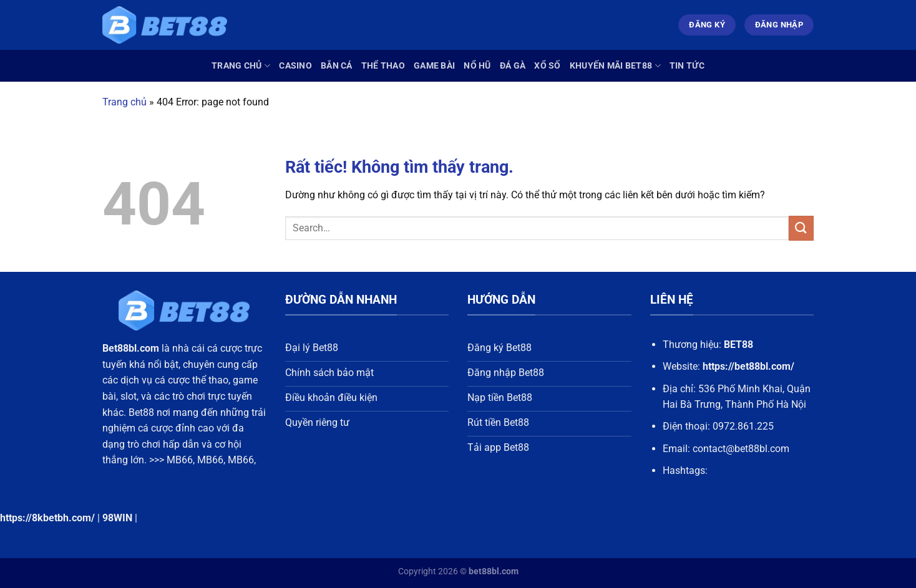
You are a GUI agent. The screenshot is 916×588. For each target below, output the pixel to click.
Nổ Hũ (477, 66)
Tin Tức (687, 66)
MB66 (180, 460)
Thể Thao (383, 66)
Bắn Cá (337, 66)
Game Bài (434, 66)
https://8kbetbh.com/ (47, 518)
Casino (295, 66)
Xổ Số (547, 66)
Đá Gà (513, 66)
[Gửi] (801, 228)
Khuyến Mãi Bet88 (615, 66)
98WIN (117, 518)
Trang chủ (241, 66)
